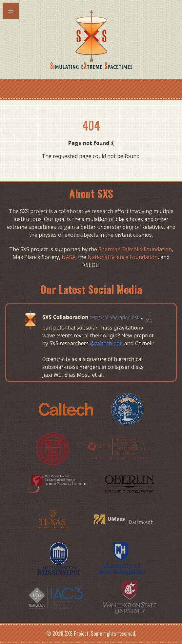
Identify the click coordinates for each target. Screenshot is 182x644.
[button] (11, 11)
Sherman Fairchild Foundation (135, 249)
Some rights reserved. (113, 634)
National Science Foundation (123, 257)
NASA (69, 257)
